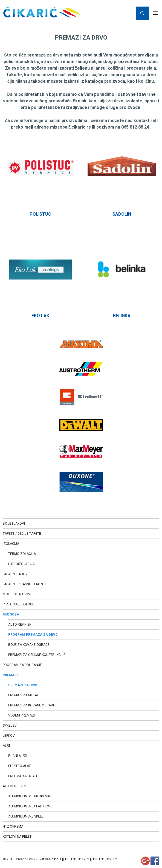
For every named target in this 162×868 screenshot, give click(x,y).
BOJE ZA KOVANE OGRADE (29, 645)
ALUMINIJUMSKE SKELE (26, 816)
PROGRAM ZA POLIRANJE (22, 665)
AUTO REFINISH (20, 625)
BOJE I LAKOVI (14, 524)
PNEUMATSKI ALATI (23, 776)
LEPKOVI (9, 736)
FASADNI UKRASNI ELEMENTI (24, 584)
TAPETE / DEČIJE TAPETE (22, 534)
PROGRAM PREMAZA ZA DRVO (33, 635)
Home (8, 26)
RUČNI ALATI (18, 756)
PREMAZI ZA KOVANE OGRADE (32, 705)
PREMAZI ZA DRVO (23, 685)
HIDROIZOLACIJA (21, 564)
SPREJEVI (10, 726)
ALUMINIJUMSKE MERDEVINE (30, 796)
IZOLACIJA (11, 544)
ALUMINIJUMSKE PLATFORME (30, 806)
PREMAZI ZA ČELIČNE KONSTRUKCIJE (37, 655)
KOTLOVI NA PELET (17, 837)
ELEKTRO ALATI (20, 766)
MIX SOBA (11, 614)
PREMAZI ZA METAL (23, 695)
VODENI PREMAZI (21, 715)
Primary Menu (155, 13)
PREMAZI (10, 675)
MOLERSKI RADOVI (17, 594)
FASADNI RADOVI (16, 574)
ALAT (7, 746)
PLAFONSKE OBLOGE (18, 604)
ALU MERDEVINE (15, 786)
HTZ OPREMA (13, 827)
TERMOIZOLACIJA (22, 554)
